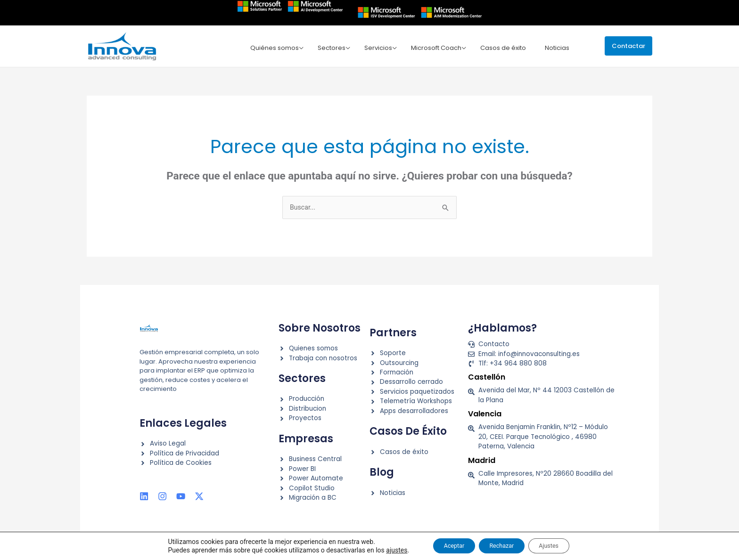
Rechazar (501, 545)
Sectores (339, 47)
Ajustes (558, 545)
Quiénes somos (283, 47)
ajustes (382, 550)
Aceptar (445, 545)
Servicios (383, 47)
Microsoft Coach (439, 47)
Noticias (557, 47)
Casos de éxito (505, 47)
